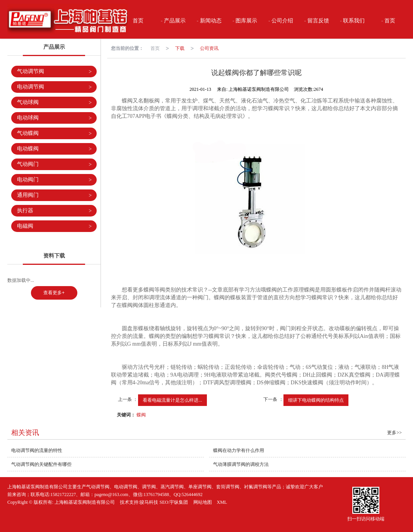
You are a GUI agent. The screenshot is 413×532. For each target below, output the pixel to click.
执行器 (54, 211)
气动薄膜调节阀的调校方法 (241, 464)
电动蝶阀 (54, 149)
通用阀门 (54, 195)
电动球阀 (54, 118)
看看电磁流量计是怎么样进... (172, 400)
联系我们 (353, 21)
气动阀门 (54, 165)
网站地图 (203, 502)
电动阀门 (54, 180)
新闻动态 (210, 21)
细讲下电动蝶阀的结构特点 (316, 400)
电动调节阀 (54, 87)
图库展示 (246, 21)
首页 (138, 21)
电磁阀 (54, 226)
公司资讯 (209, 48)
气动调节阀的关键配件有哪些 (41, 464)
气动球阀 (54, 103)
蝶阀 (141, 415)
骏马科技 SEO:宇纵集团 (164, 502)
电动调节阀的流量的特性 (37, 450)
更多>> (394, 433)
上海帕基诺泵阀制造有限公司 (85, 502)
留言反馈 (317, 21)
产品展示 (174, 21)
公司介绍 (282, 21)
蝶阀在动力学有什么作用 (239, 450)
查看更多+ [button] (54, 293)
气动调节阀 (54, 72)
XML (222, 502)
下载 (180, 48)
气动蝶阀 (54, 134)
